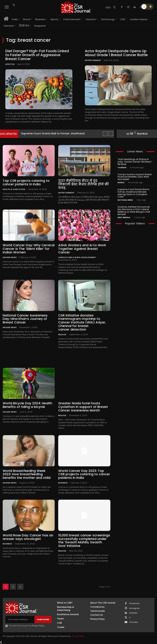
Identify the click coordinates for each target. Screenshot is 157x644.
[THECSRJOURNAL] (76, 7)
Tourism (122, 168)
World (121, 183)
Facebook (134, 603)
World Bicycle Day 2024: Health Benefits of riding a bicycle (27, 405)
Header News (10, 257)
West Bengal (124, 218)
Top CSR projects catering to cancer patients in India (26, 182)
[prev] (105, 134)
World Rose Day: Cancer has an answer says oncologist (28, 537)
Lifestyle (10, 64)
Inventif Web (78, 636)
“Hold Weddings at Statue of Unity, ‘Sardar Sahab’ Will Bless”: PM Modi (135, 162)
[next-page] (20, 587)
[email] (20, 619)
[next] (111, 134)
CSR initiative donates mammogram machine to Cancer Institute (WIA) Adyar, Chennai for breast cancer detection (82, 322)
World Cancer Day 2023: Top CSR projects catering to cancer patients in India (84, 474)
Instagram (134, 608)
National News (125, 200)
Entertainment (93, 60)
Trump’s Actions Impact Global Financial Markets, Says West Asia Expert (135, 177)
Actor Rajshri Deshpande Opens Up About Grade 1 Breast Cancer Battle (116, 53)
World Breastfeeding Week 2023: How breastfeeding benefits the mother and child (27, 474)
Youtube (134, 622)
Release (62, 334)
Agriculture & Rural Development (77, 257)
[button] (14, 5)
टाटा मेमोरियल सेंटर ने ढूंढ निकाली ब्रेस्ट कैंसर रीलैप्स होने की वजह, (84, 184)
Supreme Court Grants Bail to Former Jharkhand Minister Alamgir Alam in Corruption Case (133, 193)
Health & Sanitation (14, 189)
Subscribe (43, 619)
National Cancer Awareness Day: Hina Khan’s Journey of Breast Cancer (25, 319)
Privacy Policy (38, 626)
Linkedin (133, 613)
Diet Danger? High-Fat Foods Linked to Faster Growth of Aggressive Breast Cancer (37, 55)
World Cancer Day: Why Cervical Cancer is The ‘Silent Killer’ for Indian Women (29, 249)
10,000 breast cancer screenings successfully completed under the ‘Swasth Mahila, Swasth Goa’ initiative (84, 540)
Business (63, 483)
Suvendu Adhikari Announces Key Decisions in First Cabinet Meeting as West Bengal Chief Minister (134, 210)
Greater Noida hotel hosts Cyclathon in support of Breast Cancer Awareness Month (83, 407)
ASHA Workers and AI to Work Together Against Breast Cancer (82, 249)
